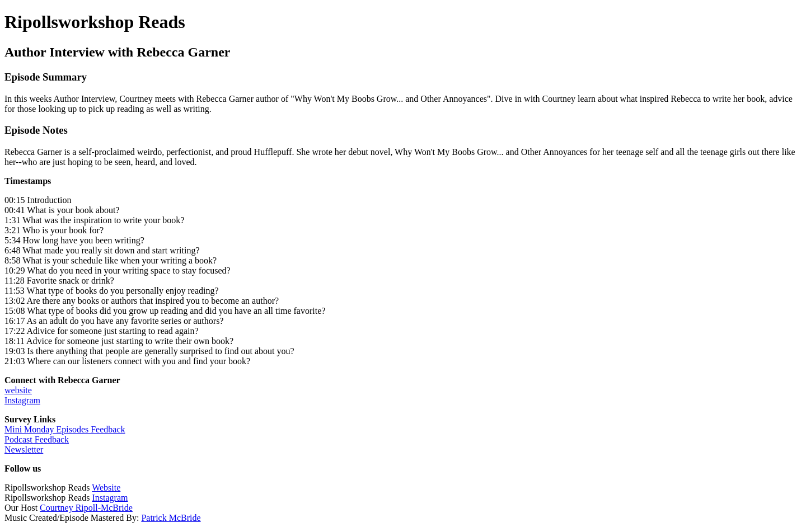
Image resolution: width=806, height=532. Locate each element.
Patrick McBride (171, 518)
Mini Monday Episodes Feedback (65, 429)
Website (106, 488)
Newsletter (24, 449)
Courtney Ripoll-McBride (86, 508)
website (18, 390)
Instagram (22, 400)
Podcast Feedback (37, 439)
